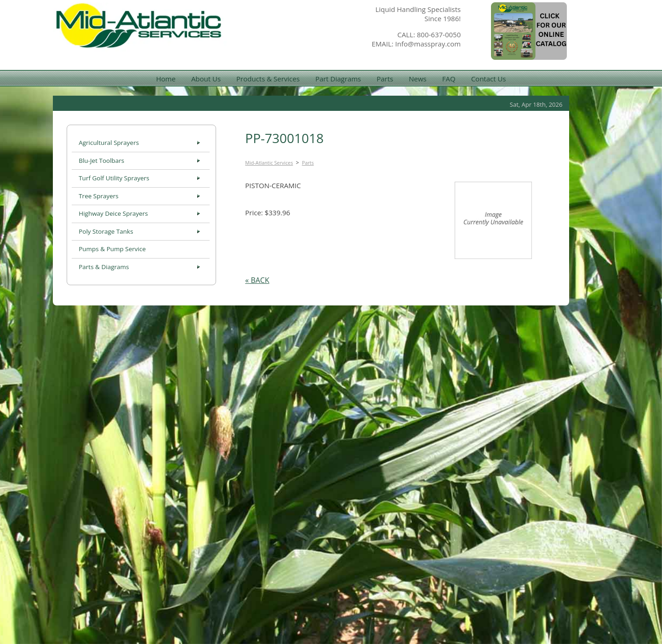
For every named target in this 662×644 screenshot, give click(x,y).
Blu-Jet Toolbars (101, 161)
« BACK (257, 280)
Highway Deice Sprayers (113, 213)
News (418, 79)
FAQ (449, 79)
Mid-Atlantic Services (269, 163)
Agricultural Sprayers (109, 143)
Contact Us (489, 79)
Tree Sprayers (99, 196)
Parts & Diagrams (104, 267)
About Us (206, 79)
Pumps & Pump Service (112, 249)
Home (165, 79)
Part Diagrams (338, 79)
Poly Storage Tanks (106, 231)
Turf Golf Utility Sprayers (114, 178)
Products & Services (268, 79)
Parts (385, 79)
